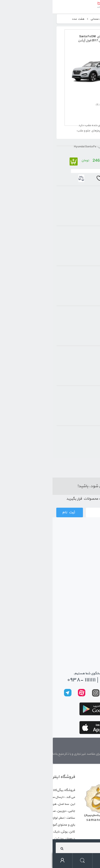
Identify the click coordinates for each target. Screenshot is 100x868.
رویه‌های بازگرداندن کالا (79, 604)
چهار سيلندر (80, 316)
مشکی (83, 444)
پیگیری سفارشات (84, 623)
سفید (84, 436)
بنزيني (83, 396)
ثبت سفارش (87, 544)
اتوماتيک (82, 276)
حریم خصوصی (86, 614)
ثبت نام (16, 512)
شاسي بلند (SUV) (77, 196)
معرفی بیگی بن (85, 573)
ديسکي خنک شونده (75, 236)
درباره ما (94, 746)
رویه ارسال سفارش (82, 554)
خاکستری (81, 453)
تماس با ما (88, 633)
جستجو (30, 861)
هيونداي (82, 156)
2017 (84, 356)
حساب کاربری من (10, 861)
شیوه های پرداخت (83, 563)
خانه (89, 19)
